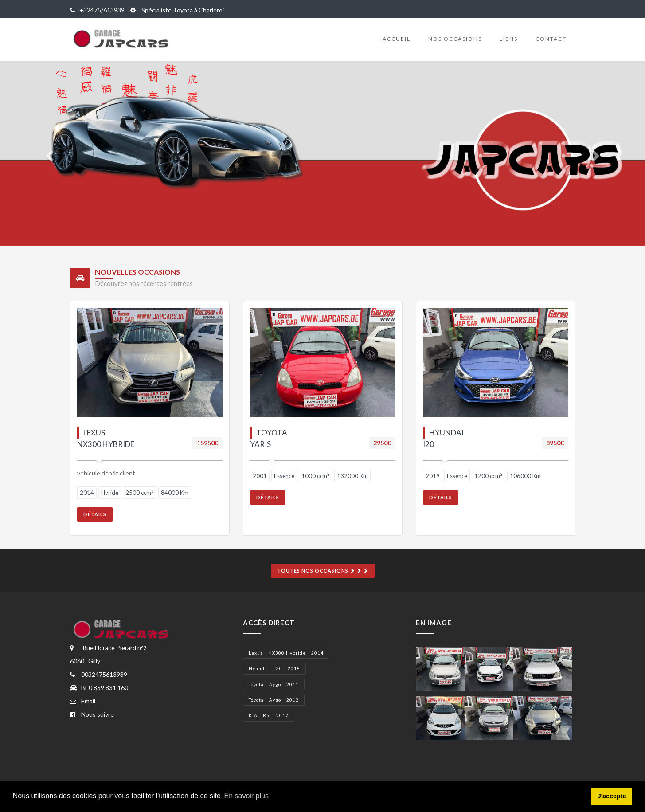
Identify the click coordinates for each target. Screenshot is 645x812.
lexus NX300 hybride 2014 (286, 653)
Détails (95, 514)
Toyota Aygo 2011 (274, 684)
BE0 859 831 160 (99, 688)
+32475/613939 (97, 10)
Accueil (397, 39)
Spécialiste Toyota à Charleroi (177, 10)
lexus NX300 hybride (106, 438)
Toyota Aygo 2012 (274, 700)
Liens (509, 39)
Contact (551, 39)
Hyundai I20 (443, 438)
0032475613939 (99, 674)
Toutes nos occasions (323, 571)
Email (83, 701)
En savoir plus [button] (247, 796)
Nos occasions (455, 39)
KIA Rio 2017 (269, 715)
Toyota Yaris (269, 438)
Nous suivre (92, 714)
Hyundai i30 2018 (274, 668)
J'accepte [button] (612, 796)
